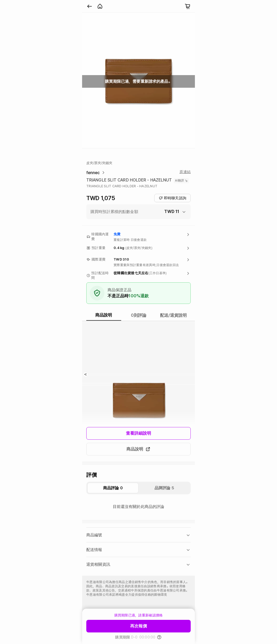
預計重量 (98, 248)
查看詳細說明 (139, 433)
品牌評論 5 (164, 488)
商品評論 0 (113, 488)
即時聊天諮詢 (172, 198)
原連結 (185, 172)
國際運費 (98, 259)
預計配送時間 (100, 275)
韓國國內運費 (100, 237)
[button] (138, 212)
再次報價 (138, 626)
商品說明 (138, 449)
